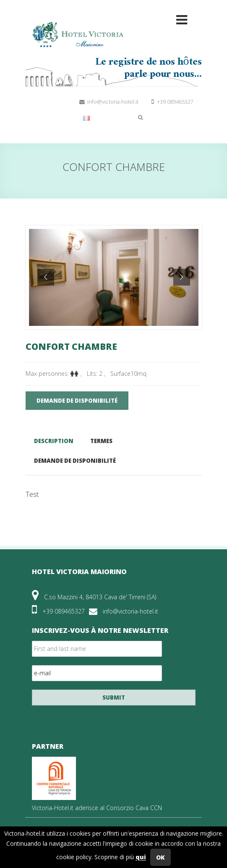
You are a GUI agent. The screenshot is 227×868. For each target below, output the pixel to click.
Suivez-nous (44, 102)
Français (100, 117)
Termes (101, 441)
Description (54, 441)
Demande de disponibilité (75, 461)
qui (141, 857)
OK (160, 857)
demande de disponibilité (77, 401)
